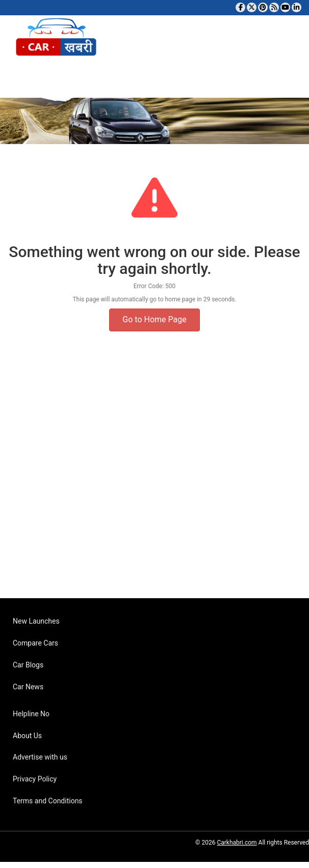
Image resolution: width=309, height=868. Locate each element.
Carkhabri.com (237, 843)
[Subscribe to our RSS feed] (274, 7)
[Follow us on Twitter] (252, 7)
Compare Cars (35, 643)
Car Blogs (28, 665)
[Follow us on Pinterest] (263, 7)
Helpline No (31, 714)
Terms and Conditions (48, 801)
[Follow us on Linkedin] (297, 7)
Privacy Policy (35, 779)
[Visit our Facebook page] (240, 7)
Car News (28, 687)
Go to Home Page (154, 319)
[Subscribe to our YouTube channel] (285, 7)
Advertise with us (40, 757)
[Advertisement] (151, 480)
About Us (27, 736)
